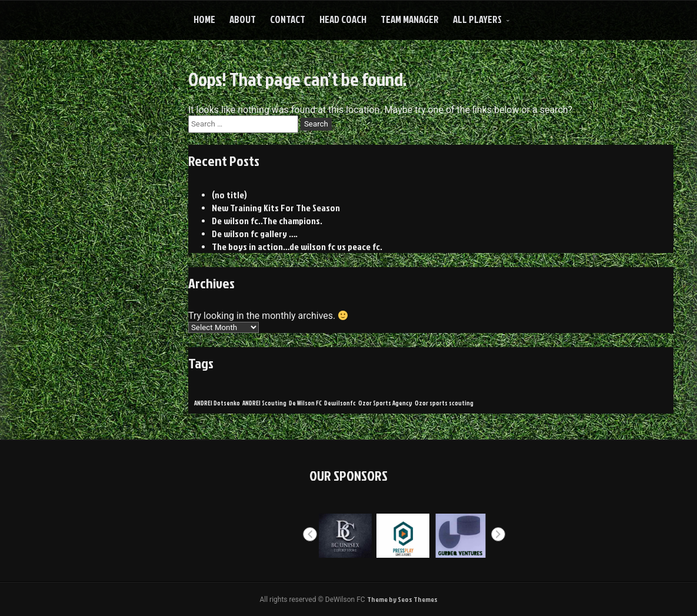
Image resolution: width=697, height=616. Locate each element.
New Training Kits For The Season (276, 208)
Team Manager (410, 19)
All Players (477, 19)
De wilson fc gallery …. (255, 234)
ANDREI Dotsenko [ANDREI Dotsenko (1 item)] (217, 403)
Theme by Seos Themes (402, 599)
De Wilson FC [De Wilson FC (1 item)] (305, 403)
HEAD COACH (343, 19)
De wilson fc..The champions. (267, 221)
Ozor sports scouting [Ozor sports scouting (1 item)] (444, 403)
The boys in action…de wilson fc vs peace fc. (297, 247)
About (243, 19)
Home (204, 19)
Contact (288, 19)
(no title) (229, 195)
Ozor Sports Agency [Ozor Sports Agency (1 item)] (385, 403)
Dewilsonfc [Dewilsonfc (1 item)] (340, 403)
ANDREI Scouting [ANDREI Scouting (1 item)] (264, 403)
